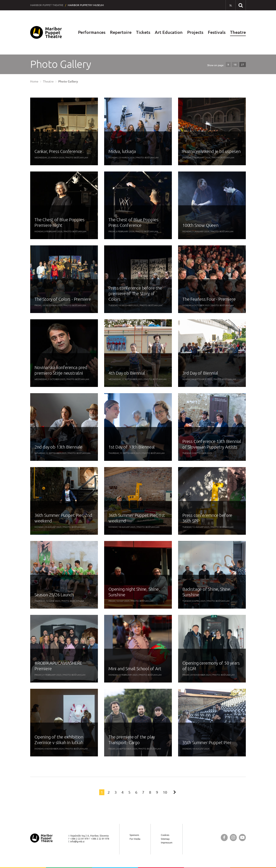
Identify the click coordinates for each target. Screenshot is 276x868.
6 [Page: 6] (136, 792)
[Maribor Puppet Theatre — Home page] (46, 32)
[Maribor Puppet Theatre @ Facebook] (224, 838)
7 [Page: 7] (143, 792)
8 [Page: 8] (150, 792)
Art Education (169, 32)
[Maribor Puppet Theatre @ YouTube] (242, 838)
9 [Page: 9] (157, 792)
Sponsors (134, 835)
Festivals (217, 32)
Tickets (143, 32)
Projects (195, 32)
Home (34, 81)
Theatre (238, 32)
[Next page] (175, 792)
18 (235, 65)
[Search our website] (241, 5)
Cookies (165, 835)
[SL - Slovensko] (231, 5)
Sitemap (165, 839)
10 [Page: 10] (165, 792)
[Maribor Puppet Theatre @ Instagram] (233, 838)
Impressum (167, 842)
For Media (135, 839)
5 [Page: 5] (129, 792)
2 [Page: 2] (109, 792)
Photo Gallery (68, 81)
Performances (92, 32)
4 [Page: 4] (122, 792)
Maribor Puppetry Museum (86, 5)
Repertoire (121, 32)
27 (243, 65)
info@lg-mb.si (77, 841)
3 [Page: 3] (116, 792)
